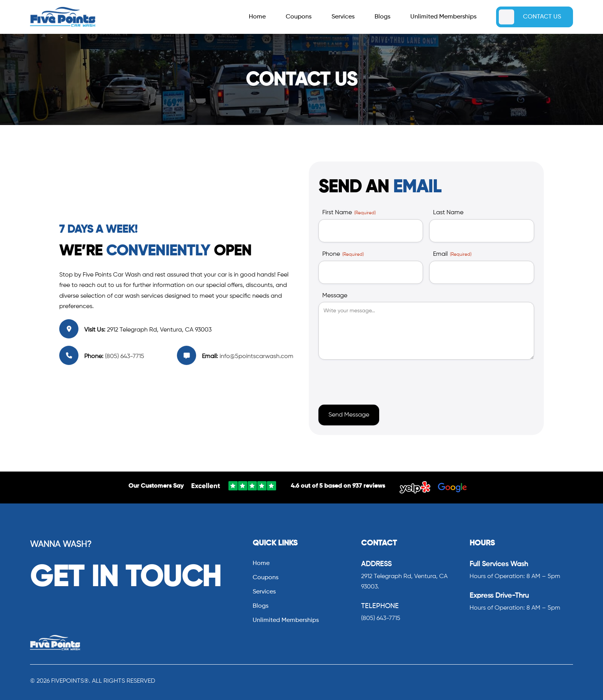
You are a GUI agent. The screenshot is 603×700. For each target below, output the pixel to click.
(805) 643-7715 (124, 357)
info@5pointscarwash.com (257, 357)
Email (452, 255)
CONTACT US (542, 17)
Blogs (382, 17)
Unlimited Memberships (443, 17)
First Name (349, 213)
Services (343, 17)
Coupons (299, 17)
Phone (343, 255)
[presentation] (377, 380)
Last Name (448, 213)
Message (335, 296)
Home (257, 17)
